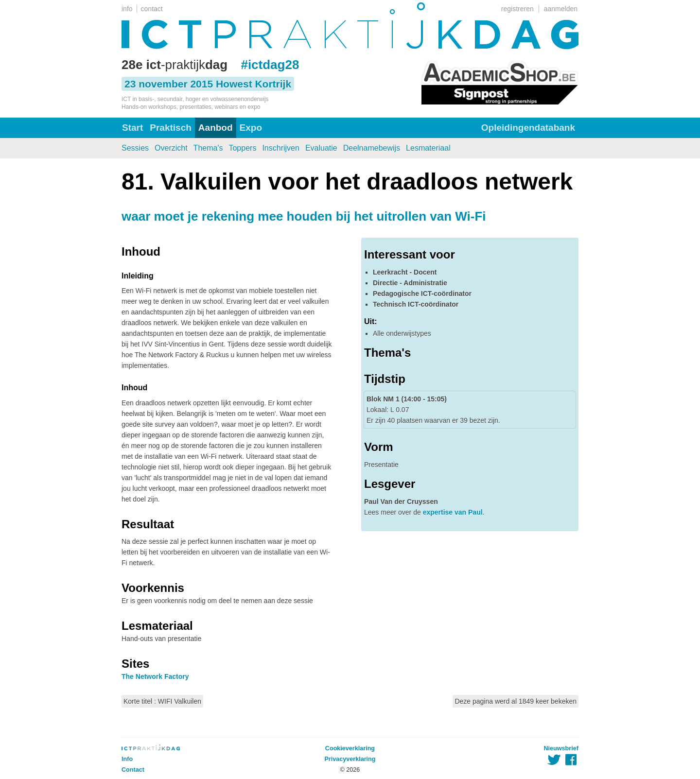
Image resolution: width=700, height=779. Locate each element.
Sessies (135, 148)
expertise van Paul (453, 512)
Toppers (242, 148)
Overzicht (171, 148)
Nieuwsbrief (561, 748)
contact (152, 9)
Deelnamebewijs (372, 148)
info (127, 9)
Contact (133, 770)
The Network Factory (155, 676)
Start (132, 128)
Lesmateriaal (428, 148)
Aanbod (216, 128)
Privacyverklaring (350, 759)
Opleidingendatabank (528, 128)
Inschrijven (280, 148)
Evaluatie (321, 148)
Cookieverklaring (350, 748)
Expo (251, 128)
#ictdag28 (270, 65)
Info (127, 759)
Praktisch (171, 128)
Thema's (208, 148)
